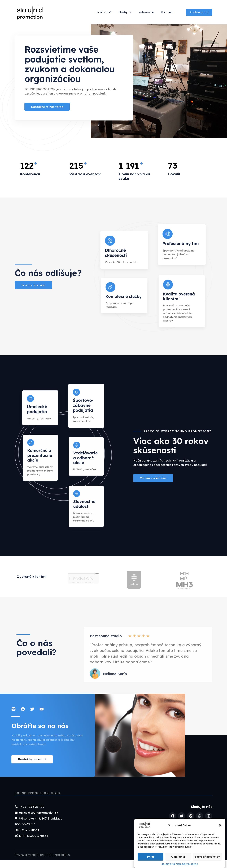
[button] (220, 825)
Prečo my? (104, 12)
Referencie (146, 12)
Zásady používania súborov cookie (180, 864)
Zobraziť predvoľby (207, 857)
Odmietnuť (178, 857)
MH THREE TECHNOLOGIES (51, 862)
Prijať (151, 857)
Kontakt (167, 12)
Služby (125, 12)
